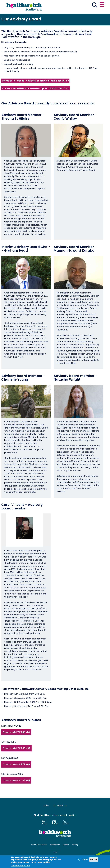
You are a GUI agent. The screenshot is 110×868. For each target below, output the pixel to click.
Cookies (66, 845)
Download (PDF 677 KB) (16, 764)
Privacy (75, 845)
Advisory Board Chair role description (47, 81)
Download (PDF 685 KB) (17, 748)
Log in (55, 852)
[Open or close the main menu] (102, 5)
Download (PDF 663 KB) (16, 732)
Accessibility (55, 845)
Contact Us (60, 806)
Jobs (46, 806)
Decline (94, 859)
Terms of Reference (13, 81)
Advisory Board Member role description (25, 88)
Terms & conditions (39, 845)
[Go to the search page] (95, 5)
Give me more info (20, 866)
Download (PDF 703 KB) (16, 780)
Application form (60, 88)
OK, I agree (82, 859)
